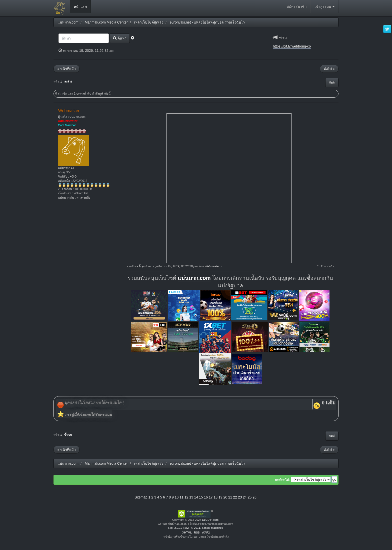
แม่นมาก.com (194, 278)
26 (254, 497)
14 (196, 497)
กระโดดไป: (282, 480)
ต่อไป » (329, 69)
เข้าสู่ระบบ (324, 7)
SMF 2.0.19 (175, 528)
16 (206, 497)
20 (225, 497)
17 (211, 497)
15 (201, 497)
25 (250, 497)
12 (186, 497)
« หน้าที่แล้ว (66, 69)
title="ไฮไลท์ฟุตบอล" (229, 188)
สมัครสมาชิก (297, 7)
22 (235, 497)
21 (230, 497)
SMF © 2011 (192, 528)
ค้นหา (120, 38)
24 (245, 497)
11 (181, 497)
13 (191, 497)
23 (240, 497)
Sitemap (141, 497)
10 (177, 497)
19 (220, 497)
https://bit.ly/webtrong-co (292, 46)
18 (215, 497)
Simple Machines (212, 528)
